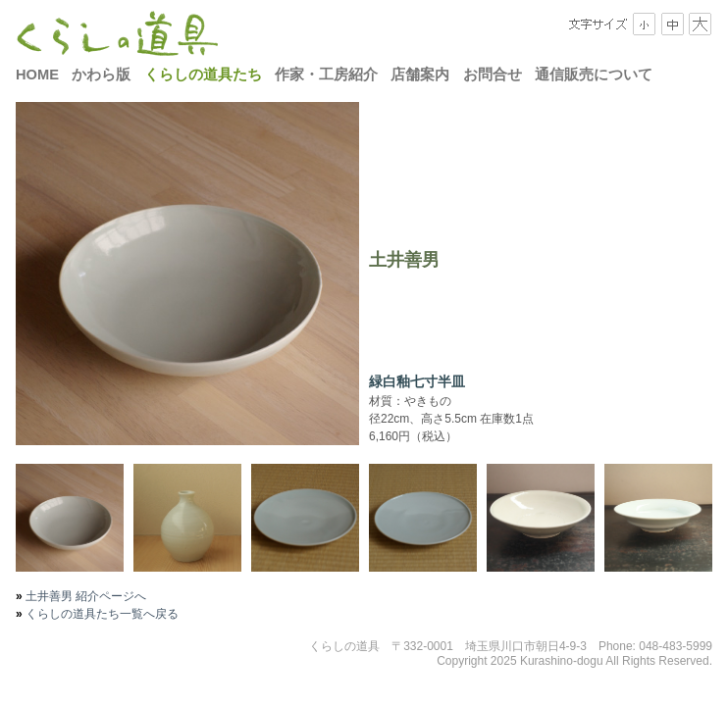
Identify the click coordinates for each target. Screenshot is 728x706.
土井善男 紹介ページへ (85, 596)
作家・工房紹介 (326, 75)
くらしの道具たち (203, 75)
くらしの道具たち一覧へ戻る (101, 614)
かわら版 (101, 75)
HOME (37, 75)
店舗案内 (420, 75)
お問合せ (493, 75)
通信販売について (594, 75)
